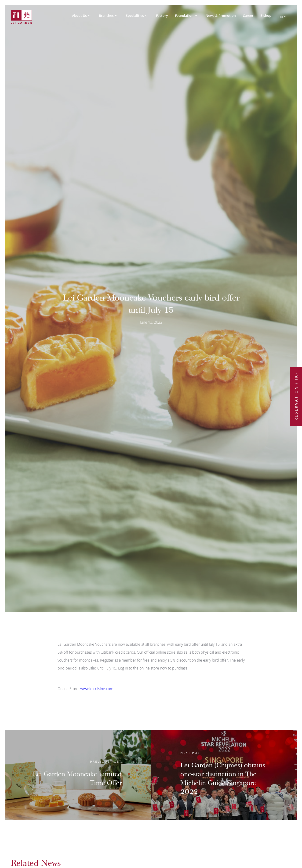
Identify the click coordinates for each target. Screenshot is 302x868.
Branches (106, 16)
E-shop (266, 16)
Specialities (135, 16)
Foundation (184, 16)
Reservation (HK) (296, 397)
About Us (79, 16)
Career (248, 16)
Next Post (191, 753)
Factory (162, 16)
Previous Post (106, 762)
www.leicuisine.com (97, 689)
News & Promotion (221, 16)
